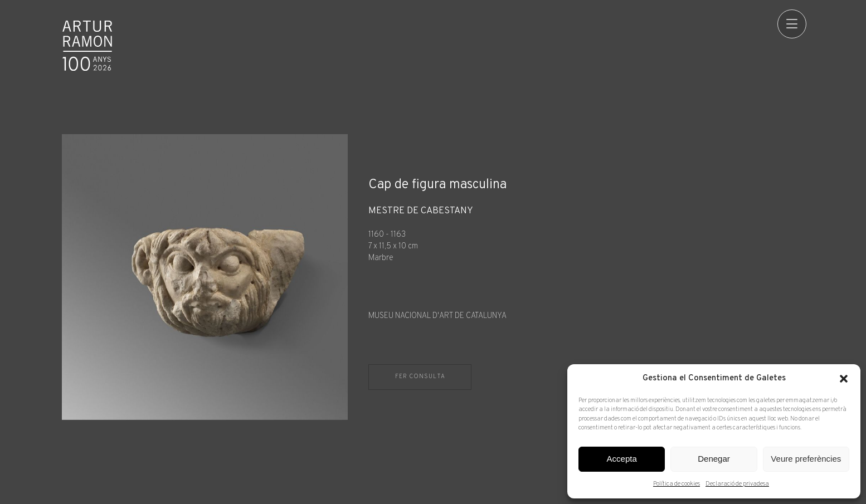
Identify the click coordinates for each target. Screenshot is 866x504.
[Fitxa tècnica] (586, 265)
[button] (844, 379)
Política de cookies (677, 484)
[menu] (789, 24)
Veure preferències (806, 459)
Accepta (622, 459)
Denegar (714, 459)
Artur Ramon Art (87, 46)
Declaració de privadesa (737, 484)
